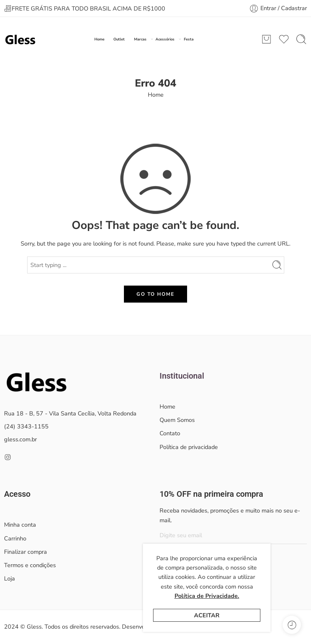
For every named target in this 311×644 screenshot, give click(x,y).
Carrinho (15, 538)
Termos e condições (30, 565)
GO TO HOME (155, 294)
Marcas (140, 39)
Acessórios (165, 39)
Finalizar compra (26, 552)
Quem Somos (177, 420)
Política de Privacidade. (207, 596)
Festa (189, 39)
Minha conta (20, 525)
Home (99, 39)
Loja (10, 578)
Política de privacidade (189, 447)
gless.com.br (20, 439)
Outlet (119, 39)
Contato (170, 433)
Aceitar (207, 615)
